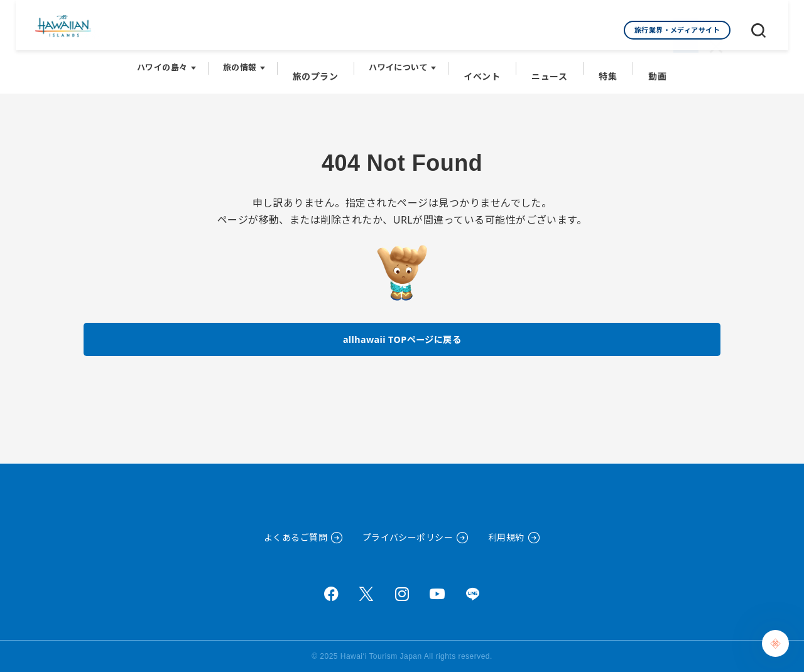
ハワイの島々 (171, 63)
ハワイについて (403, 63)
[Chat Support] (775, 643)
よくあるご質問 (296, 537)
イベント (484, 63)
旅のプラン (321, 63)
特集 (603, 63)
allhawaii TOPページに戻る (402, 329)
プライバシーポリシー (408, 537)
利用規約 (506, 537)
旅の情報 (248, 63)
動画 (650, 63)
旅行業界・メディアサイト (677, 30)
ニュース (548, 63)
